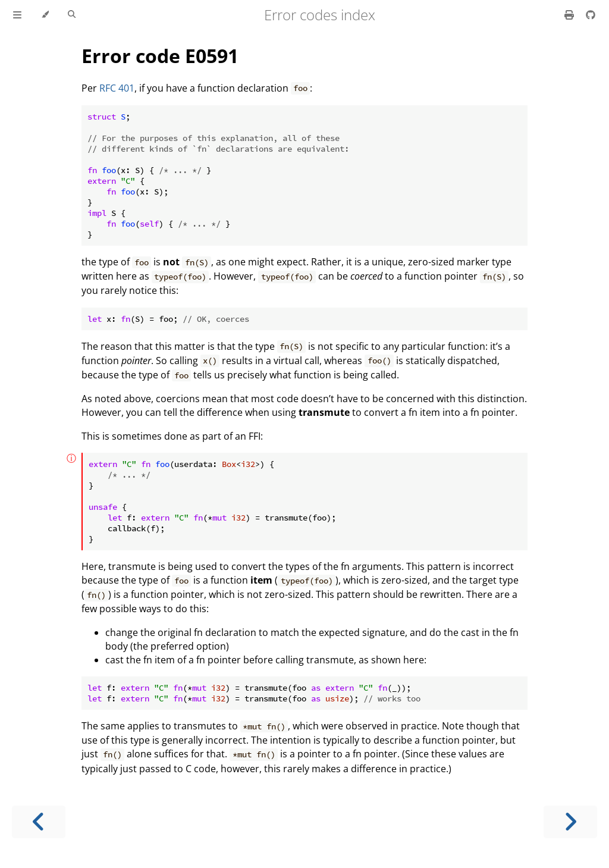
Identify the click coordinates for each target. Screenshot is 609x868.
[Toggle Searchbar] (72, 15)
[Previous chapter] (39, 822)
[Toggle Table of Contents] (17, 15)
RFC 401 (117, 88)
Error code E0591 (160, 56)
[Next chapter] (570, 822)
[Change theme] (45, 15)
